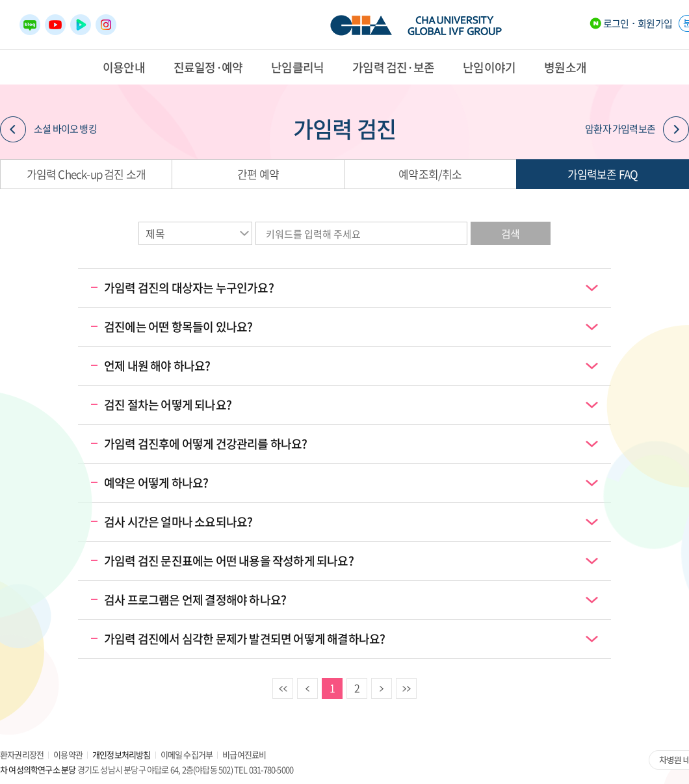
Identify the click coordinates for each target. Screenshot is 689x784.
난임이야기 (489, 67)
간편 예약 (258, 174)
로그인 (616, 23)
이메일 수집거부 (187, 754)
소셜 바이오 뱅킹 (48, 129)
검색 (510, 233)
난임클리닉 (297, 67)
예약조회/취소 (430, 174)
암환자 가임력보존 (637, 129)
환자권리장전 (22, 754)
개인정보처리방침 (122, 754)
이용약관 (68, 754)
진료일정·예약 (208, 67)
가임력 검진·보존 (393, 67)
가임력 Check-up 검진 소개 (86, 174)
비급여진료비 (244, 754)
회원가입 (655, 23)
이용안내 (124, 67)
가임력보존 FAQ (603, 174)
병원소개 (565, 67)
